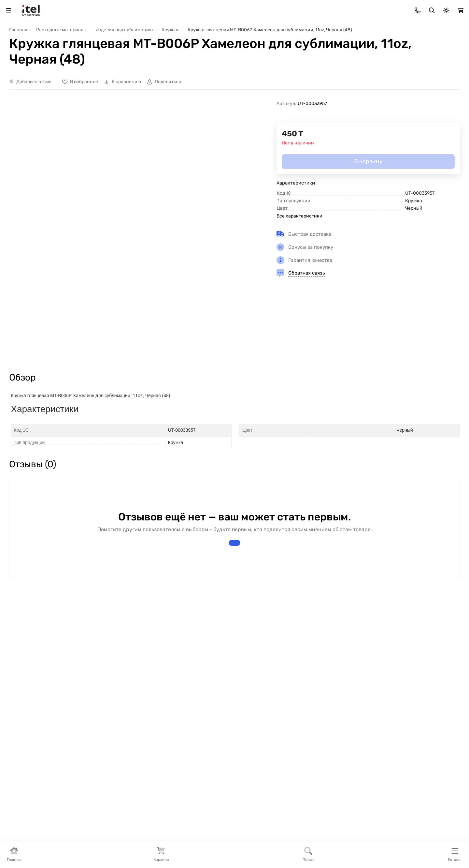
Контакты (420, 56)
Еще (448, 56)
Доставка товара (186, 700)
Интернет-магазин (43, 678)
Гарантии (177, 710)
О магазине (106, 689)
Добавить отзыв (34, 130)
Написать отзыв (234, 594)
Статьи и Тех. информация (330, 56)
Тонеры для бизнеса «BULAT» (254, 56)
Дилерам (195, 56)
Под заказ (31, 700)
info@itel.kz (362, 703)
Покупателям (183, 678)
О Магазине (22, 56)
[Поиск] (202, 24)
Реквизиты (105, 700)
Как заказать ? (62, 56)
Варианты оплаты (187, 689)
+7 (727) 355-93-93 (408, 24)
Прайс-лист (103, 56)
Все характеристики (299, 264)
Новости (102, 721)
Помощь (249, 678)
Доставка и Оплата (148, 56)
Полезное (30, 710)
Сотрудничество (186, 721)
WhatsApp (449, 24)
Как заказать (181, 731)
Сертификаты (109, 710)
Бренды (28, 689)
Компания (105, 678)
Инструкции (385, 56)
